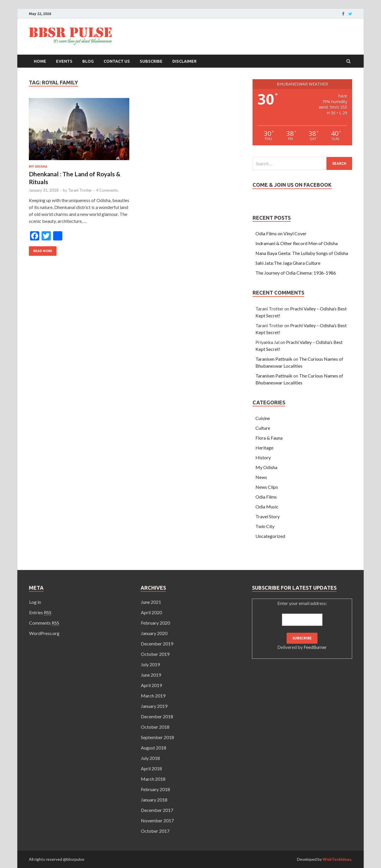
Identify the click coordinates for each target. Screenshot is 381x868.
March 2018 (153, 779)
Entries (40, 612)
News (261, 477)
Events (64, 61)
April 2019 (151, 685)
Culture (263, 428)
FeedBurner (315, 647)
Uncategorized (270, 536)
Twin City (265, 526)
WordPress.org (44, 633)
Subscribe (151, 61)
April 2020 (151, 612)
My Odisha (38, 166)
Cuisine (263, 418)
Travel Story (268, 516)
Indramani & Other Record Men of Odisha (297, 243)
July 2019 (150, 664)
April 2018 (151, 768)
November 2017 (157, 820)
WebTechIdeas (337, 859)
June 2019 (151, 675)
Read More (43, 251)
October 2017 (155, 831)
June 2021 (151, 602)
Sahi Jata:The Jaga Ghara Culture (288, 263)
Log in (35, 602)
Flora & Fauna (269, 438)
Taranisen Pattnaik (274, 359)
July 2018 (150, 758)
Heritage (264, 448)
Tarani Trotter (80, 190)
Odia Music (267, 507)
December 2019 (157, 644)
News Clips (267, 487)
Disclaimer (184, 61)
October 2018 (155, 727)
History (263, 457)
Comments (44, 623)
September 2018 (157, 737)
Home (40, 61)
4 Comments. (107, 190)
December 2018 (157, 716)
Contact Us (117, 61)
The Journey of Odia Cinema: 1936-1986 (296, 273)
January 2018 (154, 800)
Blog (88, 61)
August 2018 (154, 748)
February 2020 (155, 623)
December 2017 (157, 810)
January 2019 (154, 706)
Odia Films (266, 497)
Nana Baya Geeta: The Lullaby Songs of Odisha (302, 253)
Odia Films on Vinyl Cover (281, 233)
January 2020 (154, 633)
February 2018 (155, 789)
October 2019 (155, 654)
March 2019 (153, 696)
